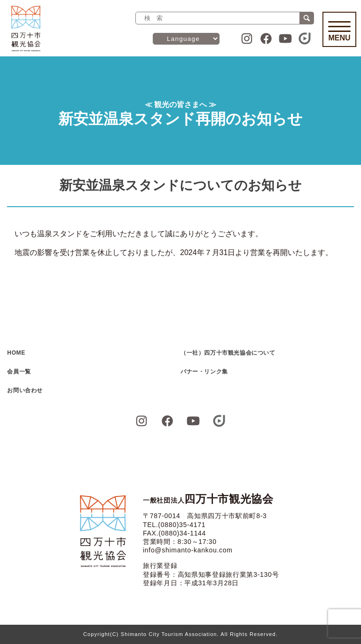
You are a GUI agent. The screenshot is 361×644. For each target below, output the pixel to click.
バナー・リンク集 (204, 372)
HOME (16, 353)
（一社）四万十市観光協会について (228, 353)
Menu (339, 31)
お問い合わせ (25, 390)
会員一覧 (19, 372)
